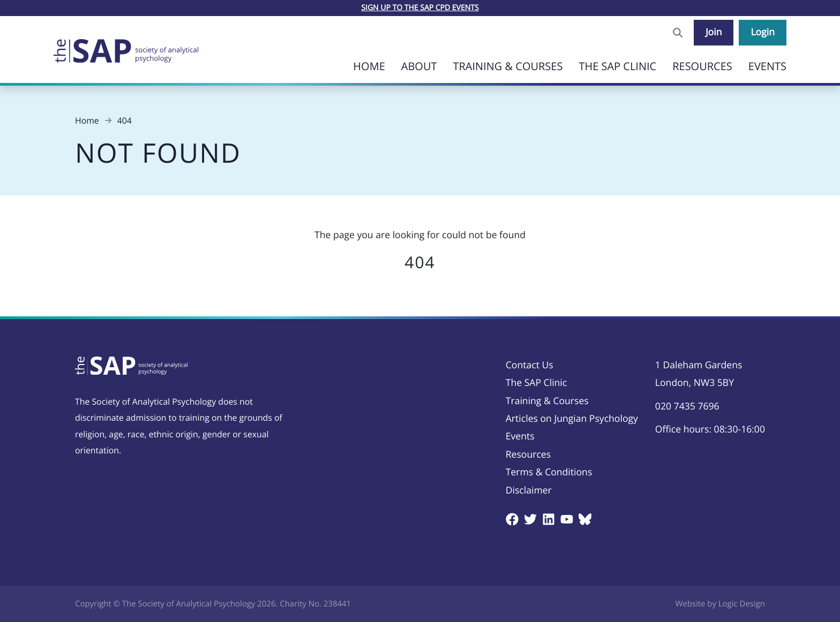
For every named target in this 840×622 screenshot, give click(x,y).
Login (763, 32)
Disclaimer (529, 490)
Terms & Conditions (549, 472)
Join (714, 32)
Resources (702, 66)
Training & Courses (508, 66)
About (419, 66)
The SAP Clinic (617, 66)
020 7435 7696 (687, 406)
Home (369, 66)
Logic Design (742, 604)
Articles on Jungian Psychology (572, 419)
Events (767, 66)
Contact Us (530, 365)
